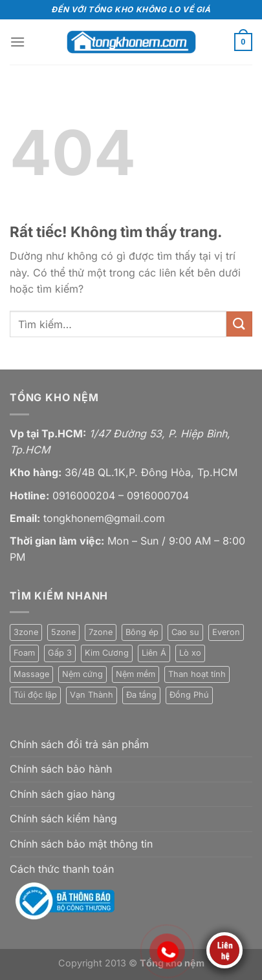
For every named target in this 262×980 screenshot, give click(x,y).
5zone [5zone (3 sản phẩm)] (63, 632)
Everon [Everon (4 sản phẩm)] (226, 632)
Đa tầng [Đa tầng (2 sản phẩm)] (141, 695)
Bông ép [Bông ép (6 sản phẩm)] (142, 632)
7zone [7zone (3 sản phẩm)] (101, 632)
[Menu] (17, 42)
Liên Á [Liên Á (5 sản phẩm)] (154, 653)
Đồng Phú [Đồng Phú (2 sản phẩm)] (189, 695)
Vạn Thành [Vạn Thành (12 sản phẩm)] (92, 695)
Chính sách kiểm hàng (63, 818)
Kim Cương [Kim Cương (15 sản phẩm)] (107, 653)
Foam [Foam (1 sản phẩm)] (24, 653)
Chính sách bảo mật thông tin (81, 844)
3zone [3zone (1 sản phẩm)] (26, 632)
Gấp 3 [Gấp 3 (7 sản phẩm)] (60, 653)
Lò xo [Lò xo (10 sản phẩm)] (190, 653)
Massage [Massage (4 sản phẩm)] (31, 674)
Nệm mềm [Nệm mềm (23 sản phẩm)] (136, 674)
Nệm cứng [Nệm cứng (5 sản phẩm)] (82, 674)
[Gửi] (239, 324)
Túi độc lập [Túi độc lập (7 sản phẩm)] (35, 695)
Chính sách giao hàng (62, 794)
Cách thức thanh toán (62, 869)
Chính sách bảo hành (61, 769)
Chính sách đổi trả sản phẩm (79, 744)
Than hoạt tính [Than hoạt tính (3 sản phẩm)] (197, 674)
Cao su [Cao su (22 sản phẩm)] (185, 632)
